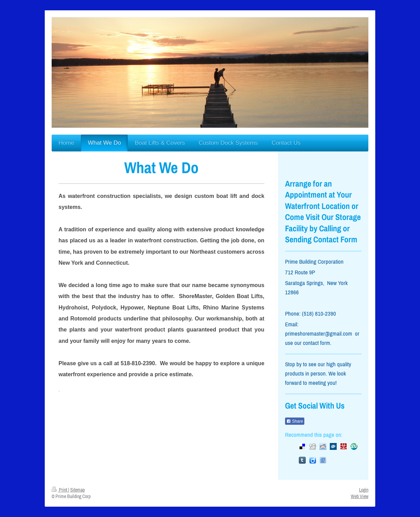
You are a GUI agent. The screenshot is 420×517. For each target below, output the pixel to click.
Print (60, 490)
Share (295, 421)
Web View (360, 496)
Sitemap (77, 490)
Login (364, 490)
